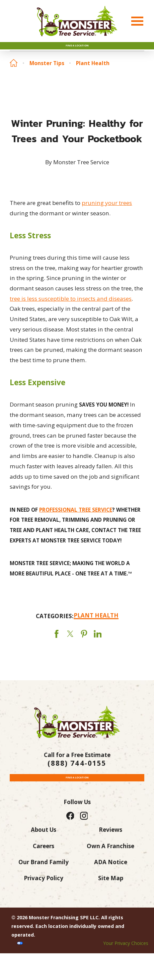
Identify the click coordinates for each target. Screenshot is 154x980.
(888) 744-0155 (77, 774)
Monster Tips (47, 73)
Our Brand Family (44, 889)
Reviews (110, 857)
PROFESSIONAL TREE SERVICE (76, 520)
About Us (44, 857)
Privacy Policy (44, 905)
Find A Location (77, 51)
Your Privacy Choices (126, 970)
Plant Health (93, 73)
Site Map (111, 905)
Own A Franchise (110, 873)
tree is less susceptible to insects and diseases (71, 309)
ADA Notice (111, 889)
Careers (44, 873)
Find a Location (77, 800)
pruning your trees (107, 213)
